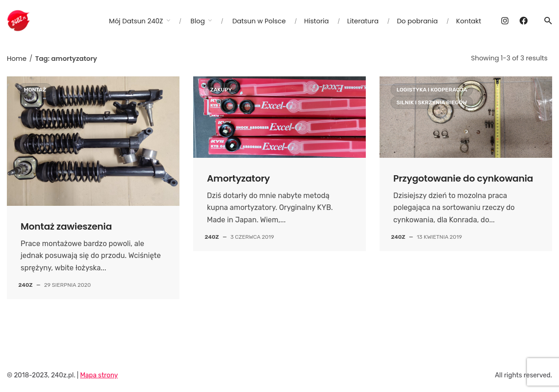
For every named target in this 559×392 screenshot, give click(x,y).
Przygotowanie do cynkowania (463, 178)
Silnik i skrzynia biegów (432, 102)
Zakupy (221, 90)
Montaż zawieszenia (66, 226)
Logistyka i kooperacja (432, 90)
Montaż (35, 90)
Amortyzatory (239, 178)
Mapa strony (99, 375)
